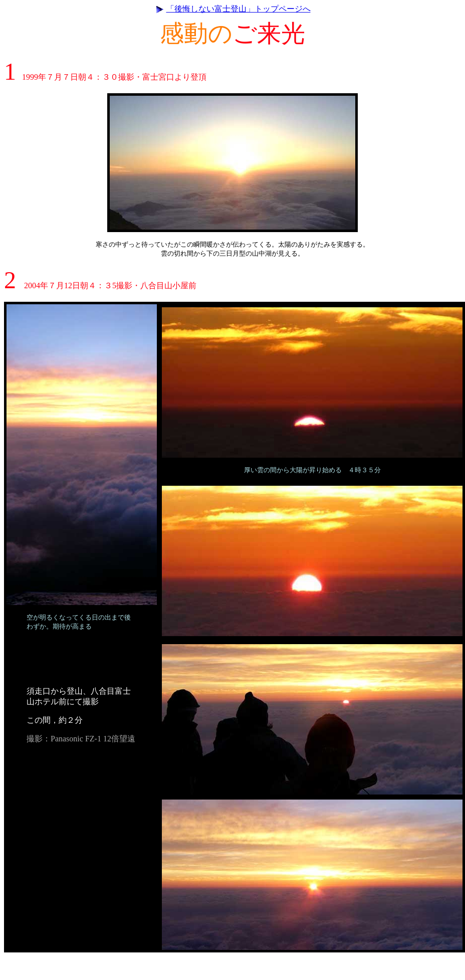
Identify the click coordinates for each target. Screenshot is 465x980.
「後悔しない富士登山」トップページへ (239, 9)
